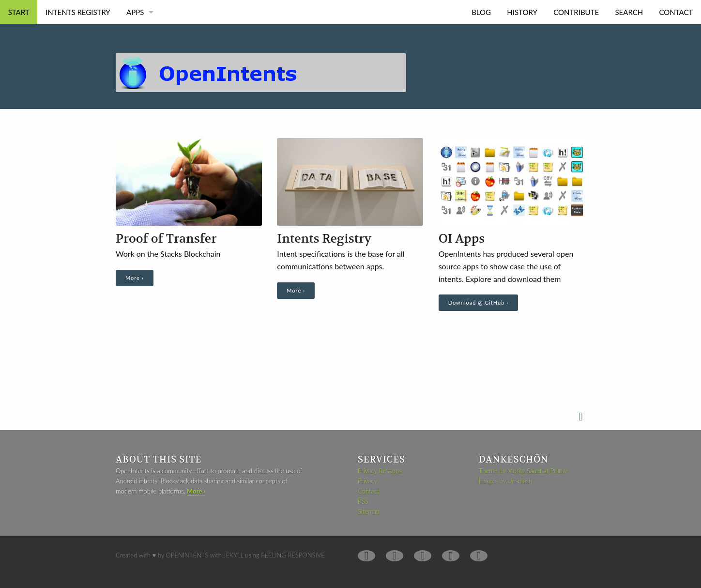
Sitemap (369, 511)
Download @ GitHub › (479, 302)
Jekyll (233, 555)
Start (19, 12)
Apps (135, 12)
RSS (363, 501)
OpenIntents (187, 555)
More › (135, 278)
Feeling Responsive (293, 555)
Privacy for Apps (380, 471)
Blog (481, 12)
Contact (676, 12)
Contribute (576, 12)
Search (629, 12)
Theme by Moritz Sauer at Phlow (523, 471)
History (522, 12)
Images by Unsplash (505, 481)
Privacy (367, 481)
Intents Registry (78, 12)
